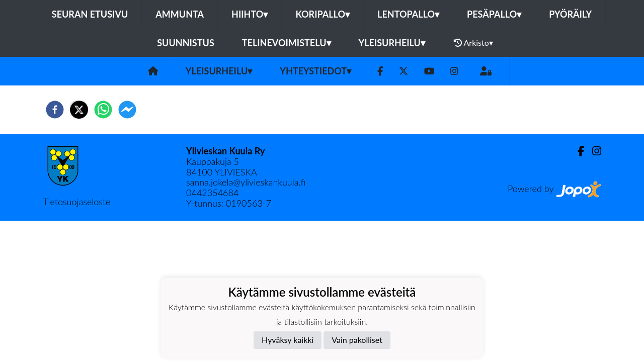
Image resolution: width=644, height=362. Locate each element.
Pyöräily (570, 14)
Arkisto (473, 43)
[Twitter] (404, 71)
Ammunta (180, 14)
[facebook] (55, 110)
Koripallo (323, 14)
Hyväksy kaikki (288, 340)
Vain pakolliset (357, 340)
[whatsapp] (103, 110)
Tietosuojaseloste (76, 202)
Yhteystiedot (315, 71)
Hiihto (250, 14)
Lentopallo (408, 14)
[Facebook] (380, 71)
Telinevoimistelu (287, 43)
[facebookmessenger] (127, 110)
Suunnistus (186, 43)
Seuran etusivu (90, 14)
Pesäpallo (494, 14)
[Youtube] (429, 71)
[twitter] (79, 110)
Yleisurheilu (392, 43)
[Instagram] (454, 71)
